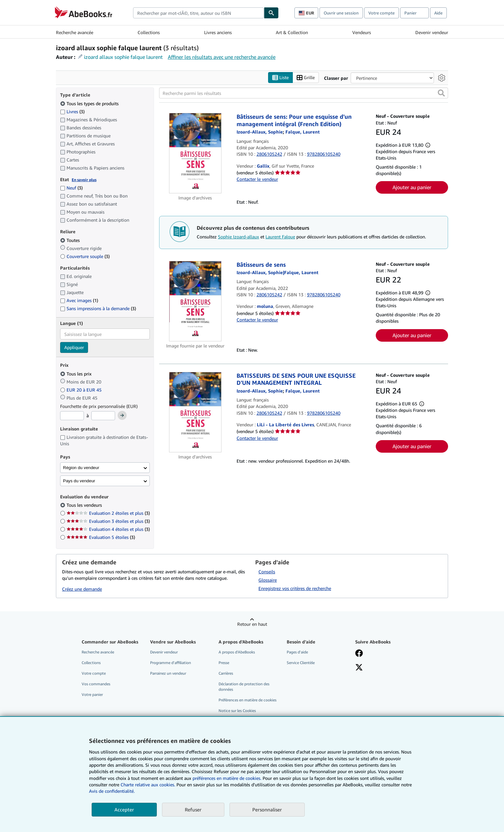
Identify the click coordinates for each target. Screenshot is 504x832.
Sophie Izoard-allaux (239, 237)
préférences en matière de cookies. (227, 778)
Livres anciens (218, 32)
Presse (224, 663)
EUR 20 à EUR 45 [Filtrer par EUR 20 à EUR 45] (81, 390)
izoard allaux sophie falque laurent (123, 57)
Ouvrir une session (341, 13)
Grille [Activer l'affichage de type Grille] (306, 78)
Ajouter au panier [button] (412, 188)
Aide (438, 13)
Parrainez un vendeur (168, 673)
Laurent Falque (280, 237)
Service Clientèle (301, 663)
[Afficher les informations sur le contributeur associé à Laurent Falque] (303, 132)
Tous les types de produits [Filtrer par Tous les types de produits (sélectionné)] (90, 103)
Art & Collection (292, 32)
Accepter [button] (124, 809)
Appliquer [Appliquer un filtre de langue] (74, 348)
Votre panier (92, 695)
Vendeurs (362, 32)
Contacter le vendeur (257, 179)
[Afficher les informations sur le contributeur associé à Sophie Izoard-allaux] (260, 132)
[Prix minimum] (72, 416)
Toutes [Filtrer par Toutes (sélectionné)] (71, 240)
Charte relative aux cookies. (148, 785)
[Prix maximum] (103, 416)
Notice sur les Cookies (237, 711)
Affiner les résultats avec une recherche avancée (222, 57)
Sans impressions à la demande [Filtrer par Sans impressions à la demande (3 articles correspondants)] (98, 309)
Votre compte (382, 13)
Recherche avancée (75, 32)
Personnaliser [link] (267, 809)
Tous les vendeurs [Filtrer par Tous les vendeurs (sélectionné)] (85, 505)
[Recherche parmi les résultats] (304, 93)
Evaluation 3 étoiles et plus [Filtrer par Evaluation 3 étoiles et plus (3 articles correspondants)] (108, 521)
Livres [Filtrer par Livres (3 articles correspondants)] (72, 111)
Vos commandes (96, 684)
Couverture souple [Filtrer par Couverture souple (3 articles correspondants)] (85, 256)
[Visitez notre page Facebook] (359, 654)
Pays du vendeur (79, 481)
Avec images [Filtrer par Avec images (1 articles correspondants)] (79, 301)
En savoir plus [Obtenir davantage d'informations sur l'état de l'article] (84, 180)
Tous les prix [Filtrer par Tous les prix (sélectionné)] (76, 374)
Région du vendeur (81, 468)
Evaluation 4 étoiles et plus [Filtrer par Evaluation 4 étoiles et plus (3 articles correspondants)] (108, 529)
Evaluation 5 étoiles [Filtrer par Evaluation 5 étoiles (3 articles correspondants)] (101, 537)
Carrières (226, 673)
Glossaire (268, 580)
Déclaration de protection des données (244, 687)
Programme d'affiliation (171, 663)
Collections (149, 32)
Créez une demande (82, 589)
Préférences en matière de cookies (248, 700)
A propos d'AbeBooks (237, 652)
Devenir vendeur (432, 32)
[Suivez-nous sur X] (359, 668)
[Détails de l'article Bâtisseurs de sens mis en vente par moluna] (195, 301)
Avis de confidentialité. (112, 791)
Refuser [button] (193, 809)
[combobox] (198, 13)
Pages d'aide (297, 652)
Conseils (267, 572)
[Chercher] (271, 13)
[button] (441, 93)
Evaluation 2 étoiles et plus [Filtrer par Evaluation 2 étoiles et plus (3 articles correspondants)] (108, 513)
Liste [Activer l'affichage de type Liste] (280, 78)
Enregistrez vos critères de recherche (295, 588)
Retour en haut (252, 624)
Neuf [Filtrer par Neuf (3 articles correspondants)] (71, 188)
